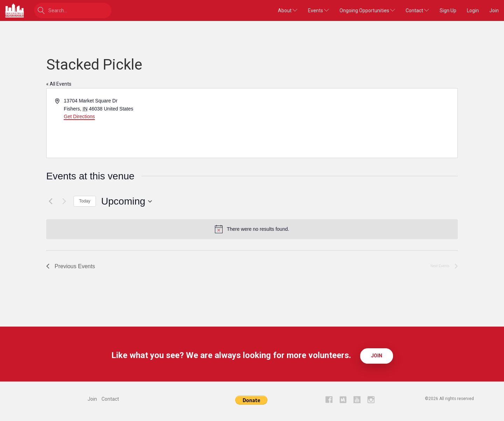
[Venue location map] (354, 123)
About (288, 10)
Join (494, 10)
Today (85, 201)
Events (318, 10)
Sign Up (448, 10)
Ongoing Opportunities (367, 10)
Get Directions (79, 116)
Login (473, 10)
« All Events (59, 84)
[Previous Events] (50, 201)
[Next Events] (64, 201)
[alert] (252, 229)
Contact (417, 10)
